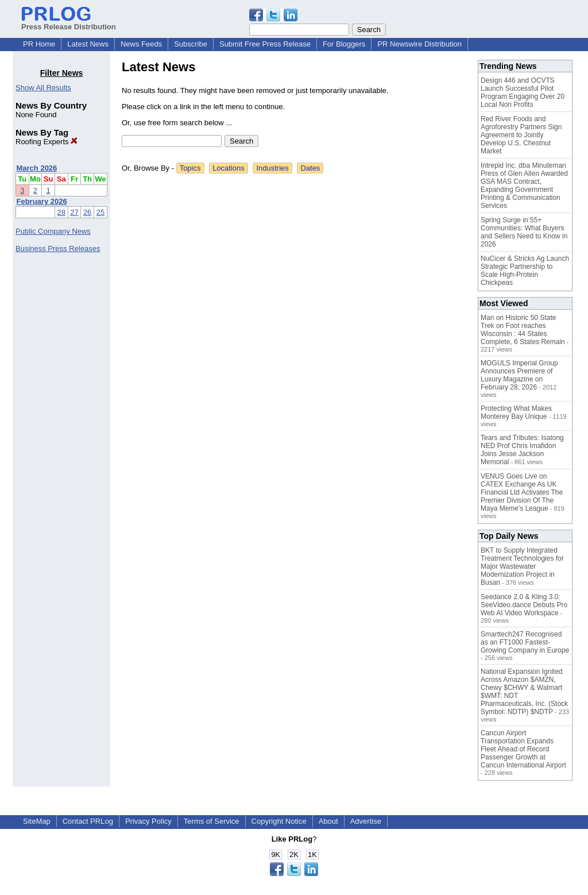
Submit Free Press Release (265, 44)
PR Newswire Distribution (419, 44)
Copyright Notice (279, 821)
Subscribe (191, 44)
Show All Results (43, 88)
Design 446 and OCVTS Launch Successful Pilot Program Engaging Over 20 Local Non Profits (523, 92)
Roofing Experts (47, 142)
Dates (310, 168)
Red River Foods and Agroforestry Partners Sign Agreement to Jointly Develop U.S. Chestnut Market (521, 135)
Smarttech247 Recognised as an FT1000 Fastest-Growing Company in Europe (525, 642)
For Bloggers (344, 44)
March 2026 (37, 168)
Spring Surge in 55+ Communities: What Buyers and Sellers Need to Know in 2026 (524, 232)
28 (61, 212)
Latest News (88, 44)
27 (74, 212)
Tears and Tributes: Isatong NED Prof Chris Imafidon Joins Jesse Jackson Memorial (522, 450)
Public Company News (53, 231)
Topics (190, 168)
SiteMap (37, 821)
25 (100, 212)
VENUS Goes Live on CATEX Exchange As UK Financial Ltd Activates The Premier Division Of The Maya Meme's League (522, 492)
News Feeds (141, 44)
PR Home (39, 44)
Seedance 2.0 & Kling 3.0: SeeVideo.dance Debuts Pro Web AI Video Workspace (524, 605)
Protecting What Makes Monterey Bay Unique (516, 412)
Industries (272, 168)
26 (87, 212)
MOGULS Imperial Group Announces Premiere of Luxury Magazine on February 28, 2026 (519, 375)
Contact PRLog (88, 821)
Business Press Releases (58, 248)
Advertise (366, 821)
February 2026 (42, 201)
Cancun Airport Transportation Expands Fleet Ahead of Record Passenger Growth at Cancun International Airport (523, 749)
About (328, 821)
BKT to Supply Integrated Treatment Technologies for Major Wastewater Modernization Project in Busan (522, 566)
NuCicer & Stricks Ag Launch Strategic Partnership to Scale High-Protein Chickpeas (525, 271)
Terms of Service (212, 821)
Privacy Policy (148, 821)
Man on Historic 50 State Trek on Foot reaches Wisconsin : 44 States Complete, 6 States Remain (523, 330)
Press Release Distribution (69, 22)
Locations (229, 168)
